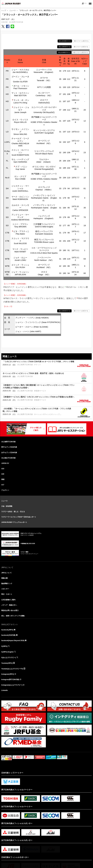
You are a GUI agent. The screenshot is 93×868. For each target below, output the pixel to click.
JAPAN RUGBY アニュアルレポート (14, 522)
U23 (3, 469)
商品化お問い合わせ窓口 (10, 610)
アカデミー (5, 490)
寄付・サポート (7, 594)
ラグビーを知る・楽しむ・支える (13, 512)
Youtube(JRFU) (7, 663)
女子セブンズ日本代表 (9, 453)
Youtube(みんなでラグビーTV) (12, 669)
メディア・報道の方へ (9, 605)
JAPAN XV (5, 463)
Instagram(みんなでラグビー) (12, 685)
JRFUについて (6, 573)
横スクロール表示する (81, 41)
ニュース (13, 10)
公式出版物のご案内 (8, 600)
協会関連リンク (7, 584)
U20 (3, 474)
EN (85, 3)
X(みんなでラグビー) (9, 658)
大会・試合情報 (7, 506)
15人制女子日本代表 (8, 458)
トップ (4, 10)
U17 (3, 485)
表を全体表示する (65, 41)
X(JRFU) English (7, 652)
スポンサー (5, 589)
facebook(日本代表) (8, 635)
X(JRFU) (4, 646)
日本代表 (4, 22)
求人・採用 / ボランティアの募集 (13, 616)
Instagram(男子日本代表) (10, 680)
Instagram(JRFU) (8, 674)
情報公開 (4, 578)
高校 (3, 479)
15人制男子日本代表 (16, 22)
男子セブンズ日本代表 (9, 447)
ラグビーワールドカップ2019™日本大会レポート (19, 517)
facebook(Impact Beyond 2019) (13, 641)
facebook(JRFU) (7, 630)
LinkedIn (5, 690)
